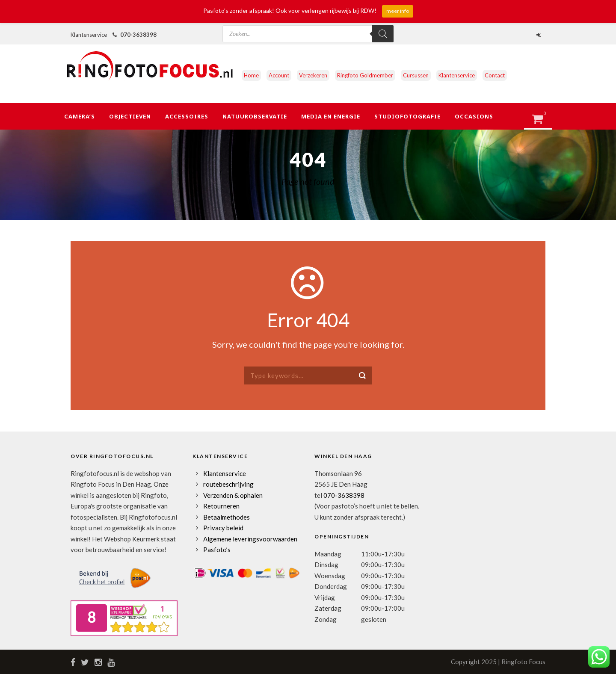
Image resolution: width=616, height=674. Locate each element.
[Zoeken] (383, 34)
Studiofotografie (407, 116)
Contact (495, 75)
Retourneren (221, 506)
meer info (398, 11)
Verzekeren (313, 75)
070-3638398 (138, 35)
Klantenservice (457, 75)
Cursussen (416, 75)
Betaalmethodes (227, 517)
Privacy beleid (223, 528)
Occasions (474, 116)
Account (279, 75)
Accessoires (187, 116)
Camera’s (80, 116)
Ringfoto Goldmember (365, 75)
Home (251, 75)
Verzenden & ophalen (233, 495)
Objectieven (130, 116)
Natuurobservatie (255, 116)
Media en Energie (331, 116)
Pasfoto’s (217, 550)
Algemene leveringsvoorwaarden (250, 539)
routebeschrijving (228, 484)
